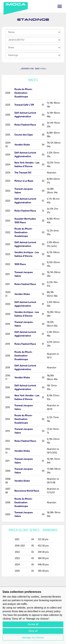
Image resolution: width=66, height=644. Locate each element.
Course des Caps (24, 135)
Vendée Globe (22, 145)
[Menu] (60, 6)
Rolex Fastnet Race (25, 125)
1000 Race (20, 264)
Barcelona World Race (27, 491)
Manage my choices (33, 638)
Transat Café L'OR (24, 105)
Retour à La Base (24, 181)
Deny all (33, 631)
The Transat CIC (23, 173)
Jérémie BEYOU (33, 69)
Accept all (33, 624)
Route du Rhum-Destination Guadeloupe (23, 93)
